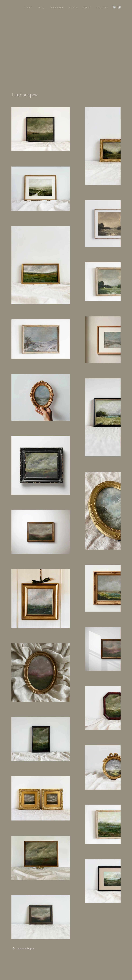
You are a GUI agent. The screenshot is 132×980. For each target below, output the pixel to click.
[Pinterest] (114, 7)
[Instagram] (119, 7)
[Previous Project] (23, 948)
